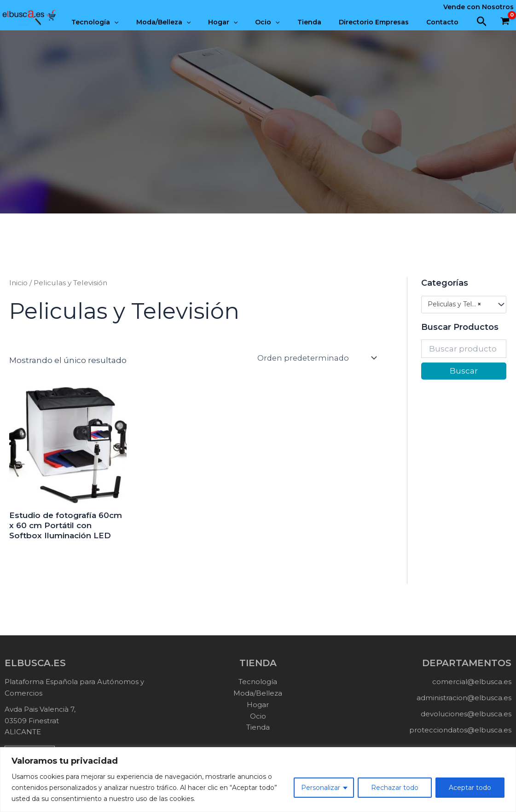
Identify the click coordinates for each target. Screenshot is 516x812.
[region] (258, 780)
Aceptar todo (470, 788)
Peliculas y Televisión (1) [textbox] (459, 304)
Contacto (445, 22)
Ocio (283, 22)
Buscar (464, 371)
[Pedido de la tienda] (319, 358)
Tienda (321, 22)
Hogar (244, 22)
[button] (482, 22)
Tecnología (125, 22)
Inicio (18, 283)
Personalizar (321, 788)
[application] (144, 22)
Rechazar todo (395, 788)
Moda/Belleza (189, 22)
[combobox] (464, 305)
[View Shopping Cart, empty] (505, 22)
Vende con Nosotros (478, 7)
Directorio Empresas (381, 22)
